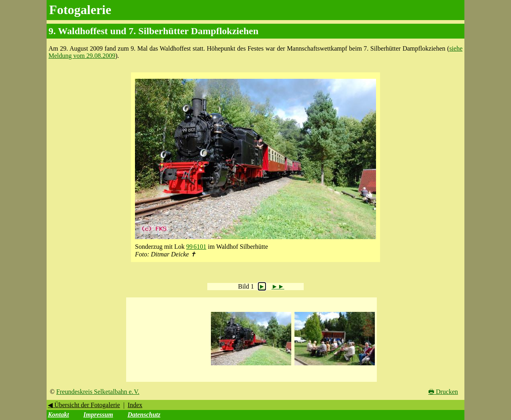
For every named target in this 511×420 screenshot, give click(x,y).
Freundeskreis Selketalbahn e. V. (98, 392)
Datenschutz (144, 415)
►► (278, 286)
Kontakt (58, 415)
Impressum (98, 415)
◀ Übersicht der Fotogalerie (84, 405)
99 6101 (196, 247)
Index (135, 405)
